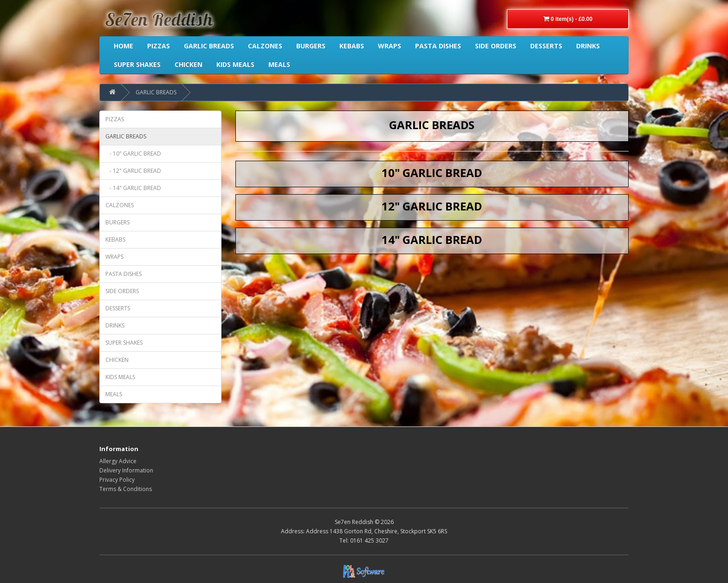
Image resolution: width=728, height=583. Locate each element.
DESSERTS (118, 308)
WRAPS (114, 257)
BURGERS (117, 222)
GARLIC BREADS (156, 92)
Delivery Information (126, 470)
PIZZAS (115, 119)
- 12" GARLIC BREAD (133, 171)
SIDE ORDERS (122, 291)
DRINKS (115, 325)
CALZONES (120, 205)
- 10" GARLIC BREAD (133, 154)
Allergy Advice (118, 461)
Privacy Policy (117, 480)
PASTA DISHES (123, 274)
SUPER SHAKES (124, 343)
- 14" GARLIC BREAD (133, 188)
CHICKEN (117, 360)
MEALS (114, 394)
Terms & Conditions (126, 489)
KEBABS (115, 239)
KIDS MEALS (120, 377)
